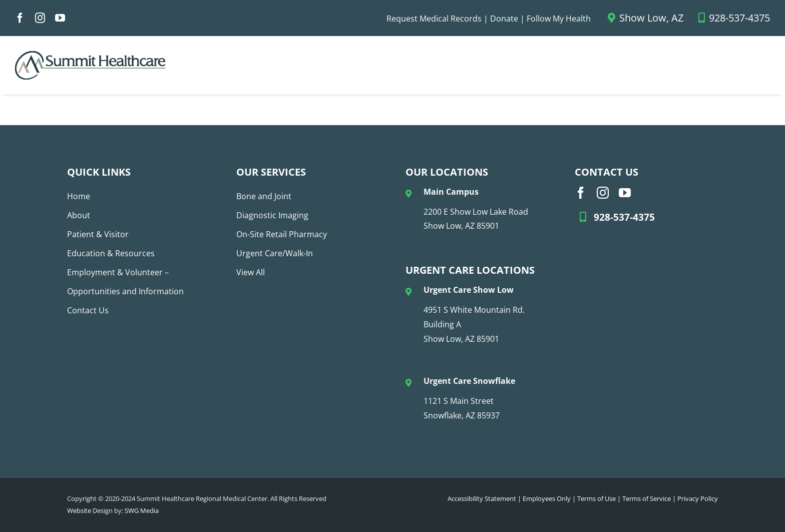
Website (79, 510)
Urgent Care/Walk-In (275, 253)
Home (79, 196)
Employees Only (547, 498)
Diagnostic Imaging (272, 215)
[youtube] (60, 18)
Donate (504, 19)
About (79, 215)
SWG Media (142, 510)
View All (251, 272)
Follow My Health (559, 19)
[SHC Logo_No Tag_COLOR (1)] (90, 55)
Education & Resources (111, 253)
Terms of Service (647, 498)
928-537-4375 (734, 18)
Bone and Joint (264, 196)
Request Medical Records (434, 19)
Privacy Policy (698, 498)
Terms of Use (597, 498)
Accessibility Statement (482, 498)
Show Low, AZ (646, 18)
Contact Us (88, 310)
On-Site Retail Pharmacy (282, 234)
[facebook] (20, 18)
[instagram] (40, 18)
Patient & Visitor (98, 234)
